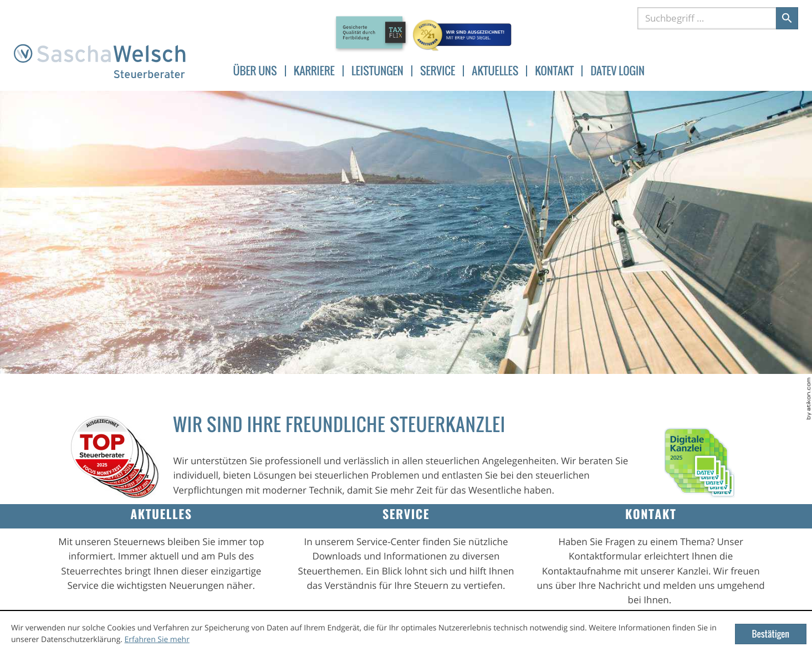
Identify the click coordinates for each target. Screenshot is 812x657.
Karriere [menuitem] (314, 71)
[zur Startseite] (100, 62)
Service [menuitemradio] (438, 71)
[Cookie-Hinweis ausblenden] (771, 634)
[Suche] (707, 18)
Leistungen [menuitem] (377, 71)
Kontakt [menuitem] (554, 71)
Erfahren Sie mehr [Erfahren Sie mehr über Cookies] (157, 640)
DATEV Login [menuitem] (618, 71)
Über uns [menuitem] (255, 71)
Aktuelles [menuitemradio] (495, 71)
